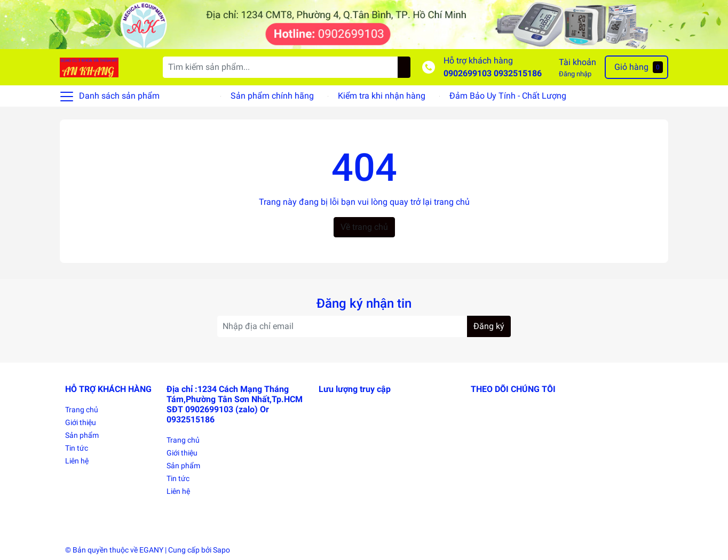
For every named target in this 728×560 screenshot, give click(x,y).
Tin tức (77, 448)
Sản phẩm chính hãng (272, 96)
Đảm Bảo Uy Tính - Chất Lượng (508, 96)
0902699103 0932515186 (493, 73)
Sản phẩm (82, 435)
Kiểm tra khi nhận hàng (382, 96)
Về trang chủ (364, 227)
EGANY (151, 550)
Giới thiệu (81, 422)
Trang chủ (82, 410)
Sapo (221, 550)
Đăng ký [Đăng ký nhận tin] (489, 326)
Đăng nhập (575, 74)
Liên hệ (77, 461)
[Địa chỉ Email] (364, 326)
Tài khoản (577, 62)
